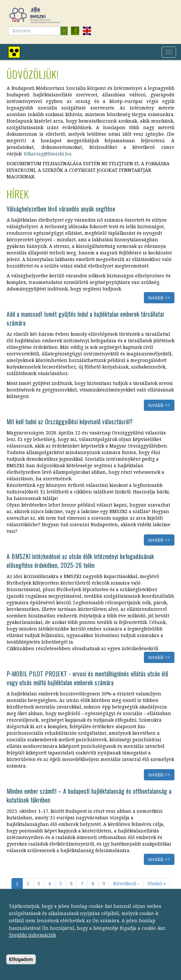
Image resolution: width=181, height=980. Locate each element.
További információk (32, 940)
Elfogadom (21, 965)
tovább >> (159, 298)
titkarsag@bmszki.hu (48, 154)
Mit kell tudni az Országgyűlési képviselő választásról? (70, 422)
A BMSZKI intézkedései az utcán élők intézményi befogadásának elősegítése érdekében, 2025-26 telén (80, 561)
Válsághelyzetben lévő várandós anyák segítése (61, 209)
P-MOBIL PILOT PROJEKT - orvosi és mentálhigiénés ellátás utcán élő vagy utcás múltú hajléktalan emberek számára (87, 678)
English (87, 31)
